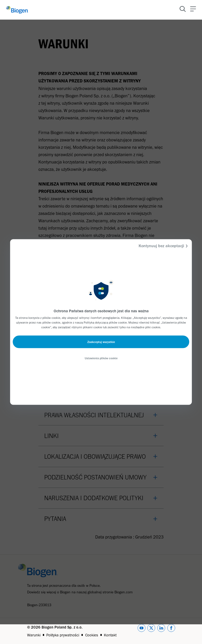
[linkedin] (161, 631)
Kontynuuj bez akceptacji (164, 246)
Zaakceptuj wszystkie (101, 342)
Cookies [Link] (92, 635)
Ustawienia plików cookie (101, 358)
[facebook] (171, 631)
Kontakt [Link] (110, 635)
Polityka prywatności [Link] (63, 635)
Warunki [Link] (34, 635)
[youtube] (142, 631)
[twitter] (151, 631)
